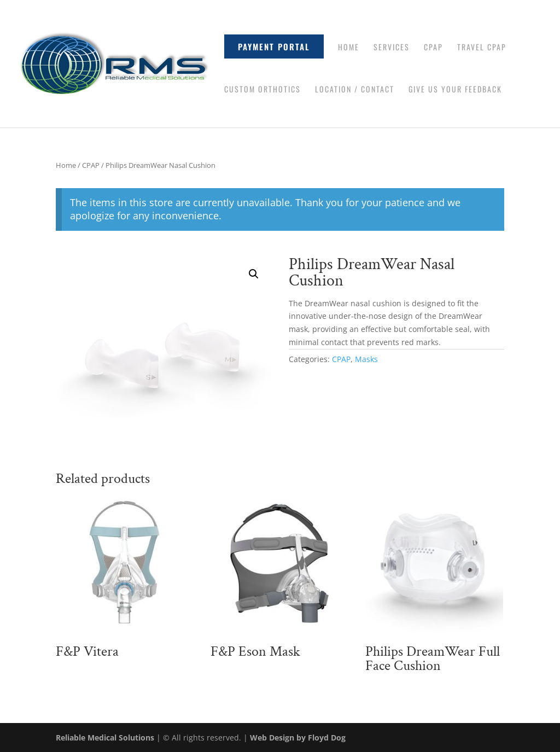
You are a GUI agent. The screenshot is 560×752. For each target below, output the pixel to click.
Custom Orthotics (262, 90)
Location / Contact (355, 90)
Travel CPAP (482, 48)
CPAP (433, 48)
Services (392, 48)
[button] (254, 274)
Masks (366, 359)
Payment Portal (274, 46)
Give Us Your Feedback (455, 90)
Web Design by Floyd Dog (298, 738)
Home (349, 48)
